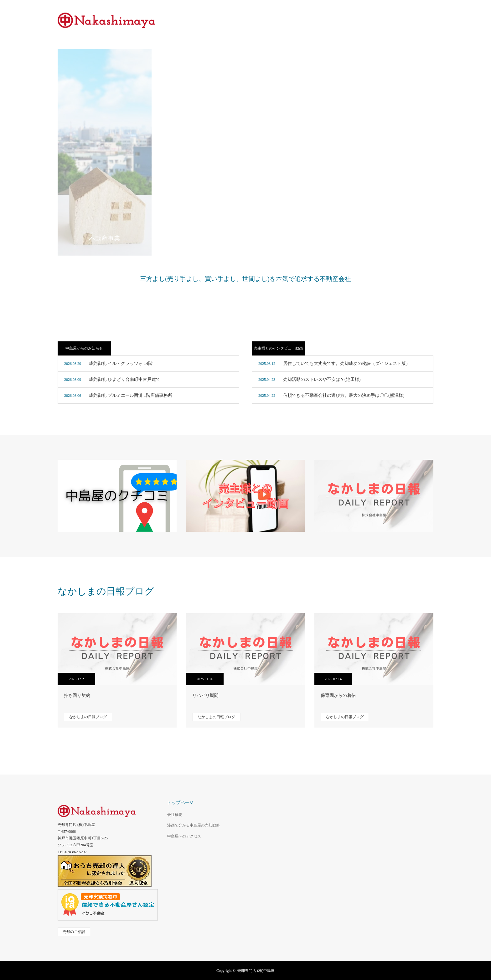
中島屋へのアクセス (184, 836)
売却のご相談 (74, 932)
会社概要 (175, 815)
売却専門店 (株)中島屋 (256, 971)
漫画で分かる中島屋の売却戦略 (194, 825)
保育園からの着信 (338, 695)
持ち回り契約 (77, 695)
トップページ (180, 803)
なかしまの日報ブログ (88, 717)
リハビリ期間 (205, 695)
